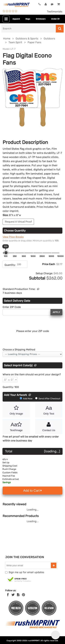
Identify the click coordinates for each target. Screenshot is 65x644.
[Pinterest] (23, 595)
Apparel (16, 19)
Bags (28, 19)
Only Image (16, 410)
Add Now (26, 399)
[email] (28, 565)
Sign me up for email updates (26, 572)
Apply (56, 312)
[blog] (18, 595)
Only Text (49, 410)
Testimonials (55, 12)
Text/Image (16, 426)
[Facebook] (8, 595)
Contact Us (49, 426)
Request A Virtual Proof (18, 222)
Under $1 (55, 19)
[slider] (6, 253)
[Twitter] (13, 595)
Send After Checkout (48, 399)
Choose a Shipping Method (19, 350)
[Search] (29, 29)
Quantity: (10, 265)
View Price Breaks (13, 237)
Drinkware (41, 19)
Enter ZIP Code (12, 307)
